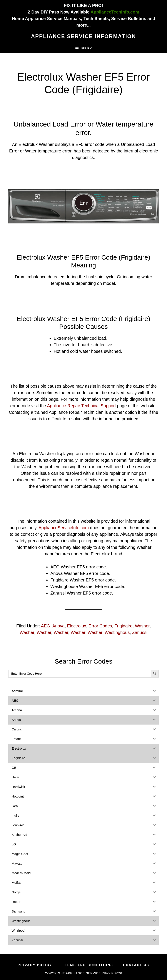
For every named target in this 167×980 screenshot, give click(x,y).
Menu (87, 48)
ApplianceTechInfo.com (115, 12)
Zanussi (140, 632)
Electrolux (77, 626)
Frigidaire (123, 626)
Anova (58, 626)
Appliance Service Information (83, 36)
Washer (142, 626)
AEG (45, 626)
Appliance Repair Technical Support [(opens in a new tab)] (81, 406)
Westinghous (117, 632)
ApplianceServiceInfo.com (64, 528)
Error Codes (100, 626)
